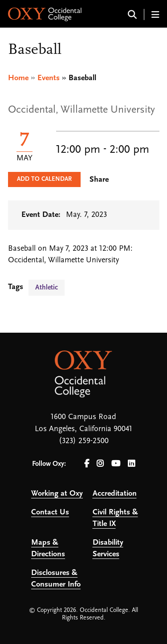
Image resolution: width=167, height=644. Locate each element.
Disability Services (108, 548)
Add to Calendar (44, 179)
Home (18, 78)
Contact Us (50, 512)
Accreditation (115, 494)
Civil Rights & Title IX (115, 518)
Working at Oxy (57, 494)
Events (49, 78)
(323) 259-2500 (84, 441)
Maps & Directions (48, 548)
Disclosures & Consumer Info (56, 579)
